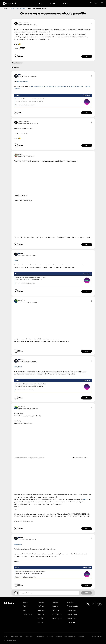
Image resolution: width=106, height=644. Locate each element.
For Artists (41, 606)
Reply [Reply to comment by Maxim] (87, 113)
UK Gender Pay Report (10, 640)
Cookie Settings (39, 637)
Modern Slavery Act (70, 637)
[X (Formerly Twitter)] (94, 604)
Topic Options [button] (16, 63)
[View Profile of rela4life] (21, 154)
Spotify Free (71, 622)
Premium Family (72, 614)
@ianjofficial (18, 367)
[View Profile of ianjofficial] (21, 300)
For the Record (28, 614)
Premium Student (73, 618)
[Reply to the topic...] (49, 593)
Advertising (41, 614)
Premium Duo (71, 610)
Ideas (66, 3)
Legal (6, 637)
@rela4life (17, 260)
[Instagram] (88, 604)
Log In (96, 3)
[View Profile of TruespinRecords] (23, 23)
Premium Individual (73, 606)
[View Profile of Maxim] (22, 75)
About (25, 606)
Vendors (40, 622)
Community (10, 3)
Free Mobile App (58, 614)
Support (55, 606)
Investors (41, 618)
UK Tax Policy (81, 637)
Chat (53, 3)
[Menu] (102, 3)
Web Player (56, 610)
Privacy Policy (29, 637)
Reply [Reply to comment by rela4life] (87, 245)
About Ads (50, 637)
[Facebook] (100, 604)
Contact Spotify (57, 618)
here (85, 499)
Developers (41, 610)
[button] (92, 24)
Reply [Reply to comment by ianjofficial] (87, 351)
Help (40, 3)
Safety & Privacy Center (16, 637)
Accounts (23, 8)
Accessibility (59, 637)
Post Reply (86, 593)
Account (22, 49)
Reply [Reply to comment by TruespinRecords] (87, 56)
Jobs (25, 610)
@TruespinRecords (23, 82)
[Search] (91, 3)
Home (13, 8)
